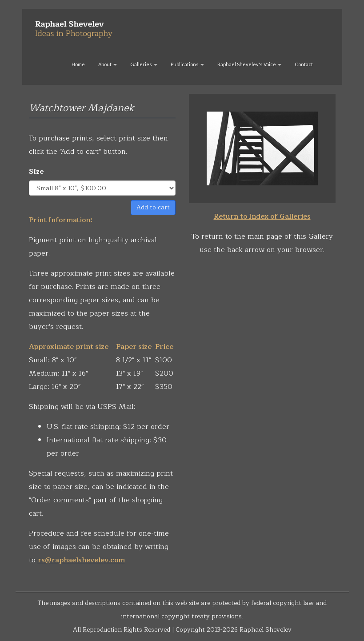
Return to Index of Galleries (262, 216)
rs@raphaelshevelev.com (81, 560)
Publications (187, 64)
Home (78, 64)
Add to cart (153, 207)
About (108, 64)
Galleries (144, 64)
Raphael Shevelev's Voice (249, 64)
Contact (304, 64)
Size (36, 172)
